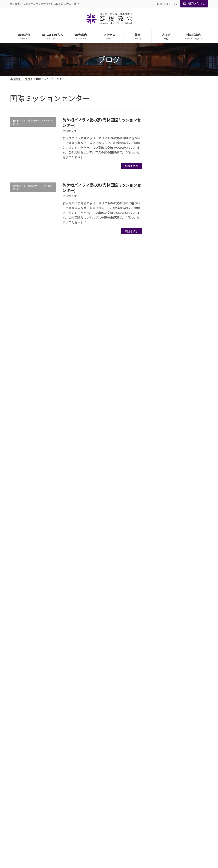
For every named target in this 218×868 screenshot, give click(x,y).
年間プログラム (92, 787)
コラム (164, 115)
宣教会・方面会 (92, 765)
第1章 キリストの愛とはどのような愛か (185, 135)
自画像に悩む (172, 577)
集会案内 (86, 750)
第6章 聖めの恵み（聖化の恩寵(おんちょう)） (185, 258)
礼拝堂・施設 (91, 706)
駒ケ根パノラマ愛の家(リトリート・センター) (179, 606)
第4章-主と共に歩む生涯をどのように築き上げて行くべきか (186, 387)
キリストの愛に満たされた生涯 (185, 124)
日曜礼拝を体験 (92, 735)
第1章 (169, 210)
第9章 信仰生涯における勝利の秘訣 (185, 308)
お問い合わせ (194, 3)
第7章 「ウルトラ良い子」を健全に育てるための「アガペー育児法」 (186, 518)
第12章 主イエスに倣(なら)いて (186, 171)
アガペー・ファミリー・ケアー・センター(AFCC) (111, 795)
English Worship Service (97, 839)
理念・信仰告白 (92, 713)
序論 (169, 332)
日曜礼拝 (162, 618)
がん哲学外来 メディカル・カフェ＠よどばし (109, 802)
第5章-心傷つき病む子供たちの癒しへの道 (186, 484)
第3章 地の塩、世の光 (182, 228)
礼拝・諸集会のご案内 (96, 758)
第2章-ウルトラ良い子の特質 (186, 446)
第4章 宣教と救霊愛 (181, 237)
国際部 (87, 772)
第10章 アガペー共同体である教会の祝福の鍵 (186, 185)
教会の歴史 (90, 721)
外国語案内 (87, 831)
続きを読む (132, 166)
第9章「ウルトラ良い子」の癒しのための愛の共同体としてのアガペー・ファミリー (186, 554)
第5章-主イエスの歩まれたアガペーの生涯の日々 (186, 402)
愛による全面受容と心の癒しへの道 (185, 416)
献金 (83, 817)
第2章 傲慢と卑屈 (179, 219)
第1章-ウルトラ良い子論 (183, 437)
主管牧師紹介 (91, 683)
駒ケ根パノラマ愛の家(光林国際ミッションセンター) (102, 122)
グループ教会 (91, 698)
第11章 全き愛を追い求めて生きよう (186, 198)
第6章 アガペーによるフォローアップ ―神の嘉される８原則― (186, 500)
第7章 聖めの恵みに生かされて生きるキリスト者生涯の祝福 (186, 274)
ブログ (85, 824)
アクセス (86, 809)
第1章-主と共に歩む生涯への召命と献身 (186, 344)
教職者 (87, 691)
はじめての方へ (90, 728)
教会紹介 (86, 676)
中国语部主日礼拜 (93, 846)
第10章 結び (175, 568)
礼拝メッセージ (170, 636)
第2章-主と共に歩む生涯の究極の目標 (186, 357)
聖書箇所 (166, 627)
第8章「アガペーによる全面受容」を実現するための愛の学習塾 (186, 536)
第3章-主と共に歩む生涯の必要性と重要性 (186, 371)
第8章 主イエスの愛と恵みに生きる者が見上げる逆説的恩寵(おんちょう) (186, 292)
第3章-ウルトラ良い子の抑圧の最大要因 (186, 457)
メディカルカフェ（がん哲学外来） (181, 586)
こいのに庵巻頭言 (169, 106)
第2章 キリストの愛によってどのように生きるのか (185, 149)
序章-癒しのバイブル (180, 428)
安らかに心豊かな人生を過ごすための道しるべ (185, 321)
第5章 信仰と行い (179, 246)
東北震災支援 (166, 595)
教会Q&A (88, 743)
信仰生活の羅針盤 (175, 160)
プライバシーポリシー (27, 657)
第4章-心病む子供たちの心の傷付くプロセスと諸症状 (186, 471)
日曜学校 (88, 780)
